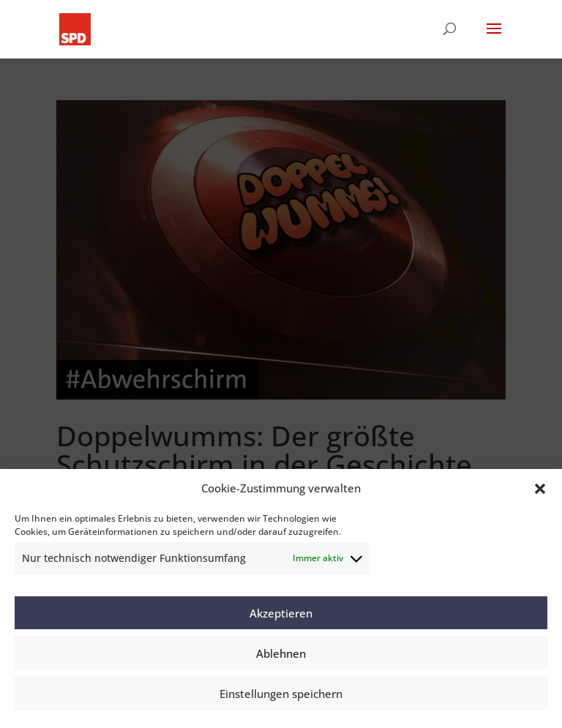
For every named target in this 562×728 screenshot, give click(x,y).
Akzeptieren (281, 613)
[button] (540, 489)
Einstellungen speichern (281, 694)
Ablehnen (281, 653)
